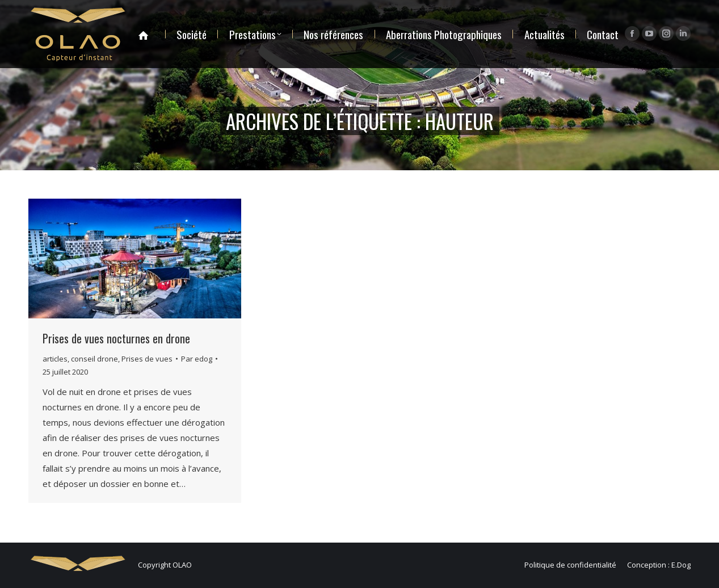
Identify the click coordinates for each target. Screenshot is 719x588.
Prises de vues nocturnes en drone (116, 338)
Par (197, 359)
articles (55, 359)
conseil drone (94, 359)
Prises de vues (147, 359)
